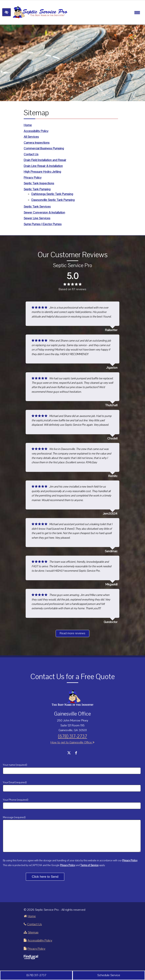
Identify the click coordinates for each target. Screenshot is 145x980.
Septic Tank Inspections (39, 183)
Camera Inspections (37, 143)
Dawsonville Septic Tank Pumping (53, 200)
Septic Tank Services (37, 207)
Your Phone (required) (15, 800)
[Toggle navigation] (137, 12)
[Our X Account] (69, 753)
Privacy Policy (33, 178)
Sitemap (31, 932)
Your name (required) (15, 765)
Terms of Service (89, 865)
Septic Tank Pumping (37, 189)
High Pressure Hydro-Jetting (42, 172)
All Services (31, 137)
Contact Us (31, 154)
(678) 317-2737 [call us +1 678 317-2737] (72, 736)
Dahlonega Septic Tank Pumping (52, 194)
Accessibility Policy (36, 131)
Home (28, 125)
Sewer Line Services (37, 218)
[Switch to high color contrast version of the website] (7, 12)
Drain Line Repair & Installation (43, 166)
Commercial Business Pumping (44, 148)
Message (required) (14, 817)
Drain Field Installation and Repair (45, 160)
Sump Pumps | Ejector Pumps (43, 224)
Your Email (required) (15, 782)
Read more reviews (72, 633)
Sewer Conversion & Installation (44, 213)
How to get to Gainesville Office (72, 742)
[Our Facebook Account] (76, 753)
